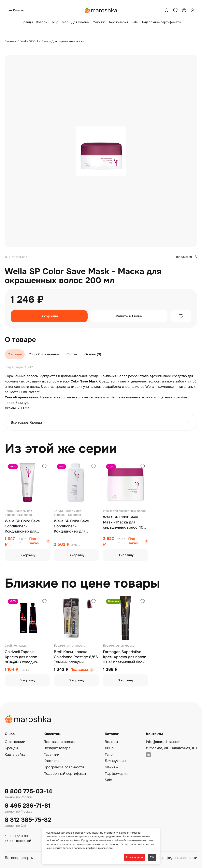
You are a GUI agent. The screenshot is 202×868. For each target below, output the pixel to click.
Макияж (99, 22)
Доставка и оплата (59, 742)
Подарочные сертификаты (161, 22)
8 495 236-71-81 (28, 806)
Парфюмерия (118, 22)
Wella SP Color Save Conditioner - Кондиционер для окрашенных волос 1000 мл (76, 526)
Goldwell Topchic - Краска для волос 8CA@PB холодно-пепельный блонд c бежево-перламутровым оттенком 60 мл (27, 657)
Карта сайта (15, 755)
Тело (65, 22)
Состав (72, 354)
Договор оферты (19, 858)
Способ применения (44, 354)
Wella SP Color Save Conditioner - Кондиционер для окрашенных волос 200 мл (26, 526)
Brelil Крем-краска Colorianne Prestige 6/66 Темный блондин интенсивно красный (76, 657)
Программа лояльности (64, 767)
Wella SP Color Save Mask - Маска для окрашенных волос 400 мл (124, 522)
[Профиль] (193, 10)
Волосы (42, 22)
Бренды (27, 22)
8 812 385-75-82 (28, 820)
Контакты (51, 761)
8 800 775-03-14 (28, 791)
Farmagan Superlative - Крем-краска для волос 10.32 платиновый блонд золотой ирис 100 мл (125, 657)
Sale (135, 22)
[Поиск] (167, 10)
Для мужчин (80, 22)
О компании (15, 742)
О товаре (15, 354)
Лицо (54, 22)
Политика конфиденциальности (170, 858)
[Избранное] (175, 10)
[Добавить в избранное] (181, 316)
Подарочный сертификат (65, 774)
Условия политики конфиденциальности (88, 848)
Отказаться (135, 857)
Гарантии (51, 755)
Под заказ (34, 541)
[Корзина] (184, 10)
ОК (152, 857)
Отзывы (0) (93, 354)
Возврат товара (57, 748)
